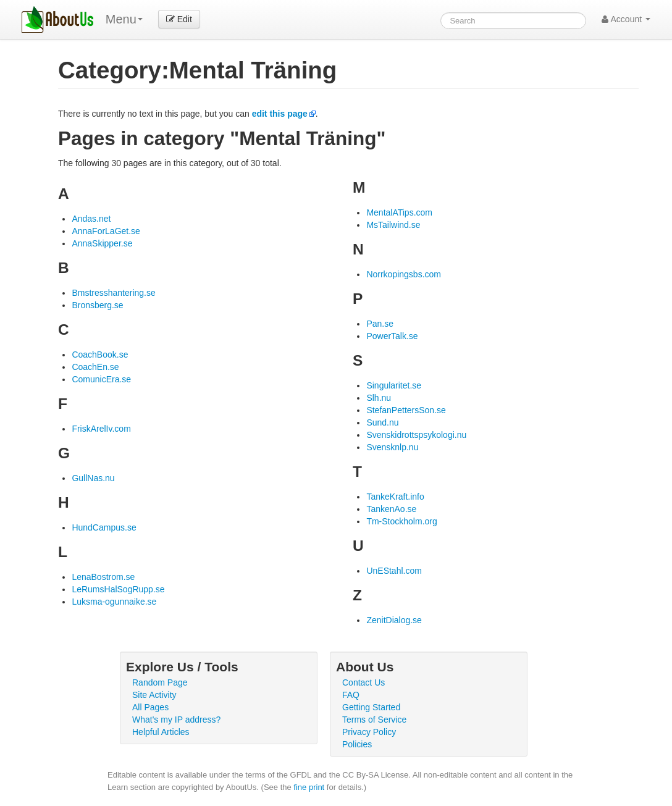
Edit (179, 19)
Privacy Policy (369, 732)
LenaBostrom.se (103, 577)
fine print (309, 787)
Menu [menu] (124, 19)
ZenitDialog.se (394, 620)
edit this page (280, 114)
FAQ (351, 695)
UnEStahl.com (394, 571)
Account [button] (626, 19)
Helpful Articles (161, 732)
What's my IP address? (176, 720)
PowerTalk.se (392, 336)
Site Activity (154, 695)
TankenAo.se (391, 509)
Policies (357, 744)
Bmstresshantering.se (113, 293)
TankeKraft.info (395, 497)
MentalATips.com (399, 212)
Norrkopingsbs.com (404, 274)
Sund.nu (382, 422)
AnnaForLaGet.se (106, 231)
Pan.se (380, 324)
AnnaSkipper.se (102, 243)
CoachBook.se (100, 355)
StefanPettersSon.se (406, 410)
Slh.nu (379, 398)
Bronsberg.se (97, 305)
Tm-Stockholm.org (401, 521)
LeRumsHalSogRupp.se (118, 589)
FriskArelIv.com (101, 429)
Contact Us (363, 682)
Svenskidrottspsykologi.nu (416, 435)
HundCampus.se (104, 527)
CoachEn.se (95, 367)
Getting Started (371, 707)
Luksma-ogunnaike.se (114, 602)
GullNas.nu (93, 478)
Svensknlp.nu (392, 447)
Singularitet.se (394, 385)
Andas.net (91, 219)
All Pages (150, 707)
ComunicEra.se (101, 379)
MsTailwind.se (393, 225)
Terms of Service (374, 720)
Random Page (160, 682)
